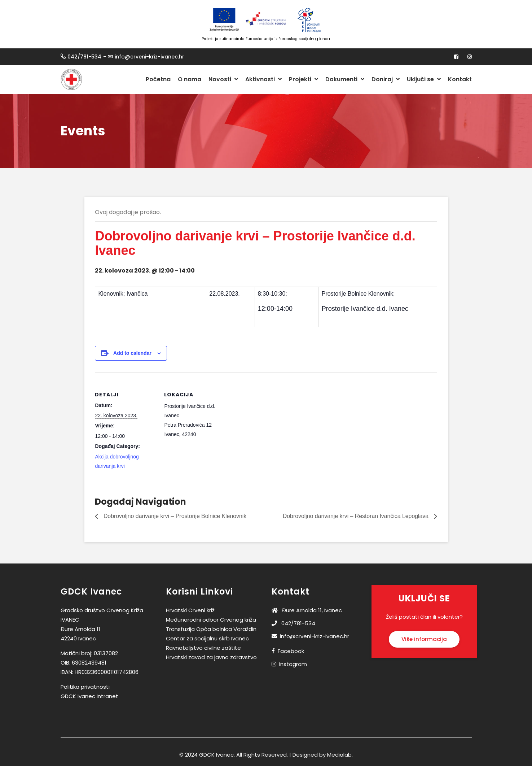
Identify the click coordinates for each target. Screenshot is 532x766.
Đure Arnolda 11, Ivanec (307, 610)
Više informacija (424, 639)
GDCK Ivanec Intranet (89, 696)
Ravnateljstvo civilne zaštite (203, 648)
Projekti (304, 79)
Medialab (339, 755)
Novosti (223, 79)
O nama (190, 79)
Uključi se (424, 79)
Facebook (291, 651)
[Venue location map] (272, 422)
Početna (158, 79)
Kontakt (460, 79)
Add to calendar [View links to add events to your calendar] (132, 353)
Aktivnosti (263, 79)
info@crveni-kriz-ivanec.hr (150, 57)
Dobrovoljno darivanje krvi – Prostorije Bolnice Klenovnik (175, 516)
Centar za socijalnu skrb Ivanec (207, 638)
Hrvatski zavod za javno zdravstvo (211, 657)
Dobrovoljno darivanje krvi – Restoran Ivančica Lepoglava (356, 516)
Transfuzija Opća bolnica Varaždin (211, 629)
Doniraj (386, 79)
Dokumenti (345, 79)
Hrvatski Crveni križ (190, 610)
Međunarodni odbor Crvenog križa (211, 620)
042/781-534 (84, 57)
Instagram (293, 664)
